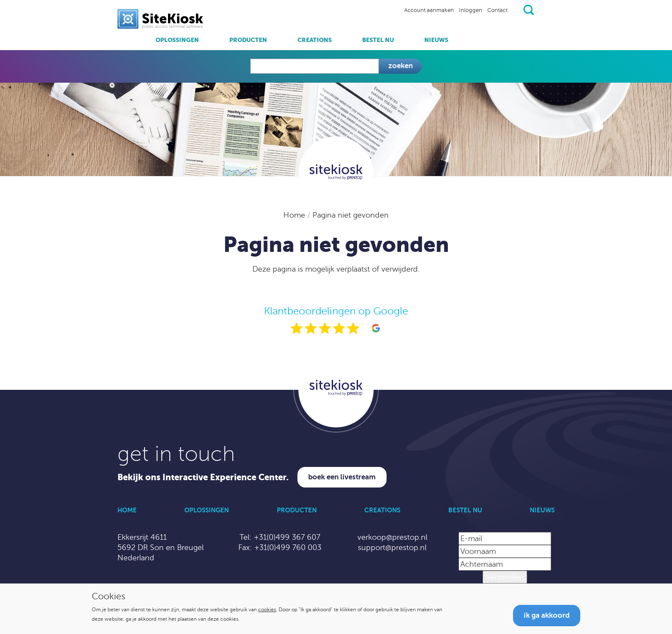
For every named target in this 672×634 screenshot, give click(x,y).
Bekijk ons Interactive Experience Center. (203, 477)
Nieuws (436, 40)
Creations (315, 40)
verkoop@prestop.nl (392, 537)
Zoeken (400, 66)
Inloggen (471, 10)
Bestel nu (378, 40)
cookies (267, 610)
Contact (497, 10)
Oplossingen (177, 40)
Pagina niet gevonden (351, 215)
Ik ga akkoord (547, 615)
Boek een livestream (342, 477)
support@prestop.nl (392, 547)
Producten (248, 40)
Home (295, 215)
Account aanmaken (429, 10)
